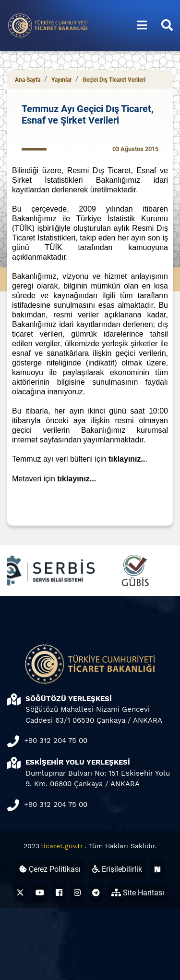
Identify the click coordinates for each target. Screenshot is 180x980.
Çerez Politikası (50, 869)
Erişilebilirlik (117, 869)
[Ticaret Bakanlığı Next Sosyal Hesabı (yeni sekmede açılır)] (157, 869)
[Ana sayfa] (48, 25)
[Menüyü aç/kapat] (142, 25)
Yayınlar (61, 80)
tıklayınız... (77, 479)
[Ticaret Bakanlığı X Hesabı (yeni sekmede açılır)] (20, 893)
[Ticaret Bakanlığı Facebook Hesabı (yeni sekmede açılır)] (59, 893)
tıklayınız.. (127, 459)
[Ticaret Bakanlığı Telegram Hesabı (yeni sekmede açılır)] (96, 893)
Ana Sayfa (28, 80)
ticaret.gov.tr (62, 846)
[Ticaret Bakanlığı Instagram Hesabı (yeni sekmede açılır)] (77, 893)
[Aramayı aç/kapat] (167, 25)
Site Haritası (138, 893)
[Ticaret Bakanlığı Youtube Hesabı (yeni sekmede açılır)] (40, 893)
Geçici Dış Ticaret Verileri (114, 80)
